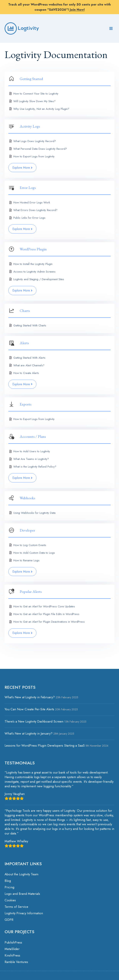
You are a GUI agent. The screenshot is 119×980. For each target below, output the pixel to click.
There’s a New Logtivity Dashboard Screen (34, 721)
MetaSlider (12, 949)
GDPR (9, 920)
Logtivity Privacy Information (24, 913)
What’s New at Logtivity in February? (30, 697)
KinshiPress (12, 955)
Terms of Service (16, 907)
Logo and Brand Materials (22, 894)
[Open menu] (111, 29)
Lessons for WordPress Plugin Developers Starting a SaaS (45, 745)
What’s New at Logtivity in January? (29, 733)
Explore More (22, 168)
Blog (8, 881)
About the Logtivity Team (21, 874)
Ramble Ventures (16, 962)
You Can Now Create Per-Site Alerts (29, 709)
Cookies (10, 900)
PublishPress (13, 942)
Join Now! (77, 10)
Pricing (9, 887)
